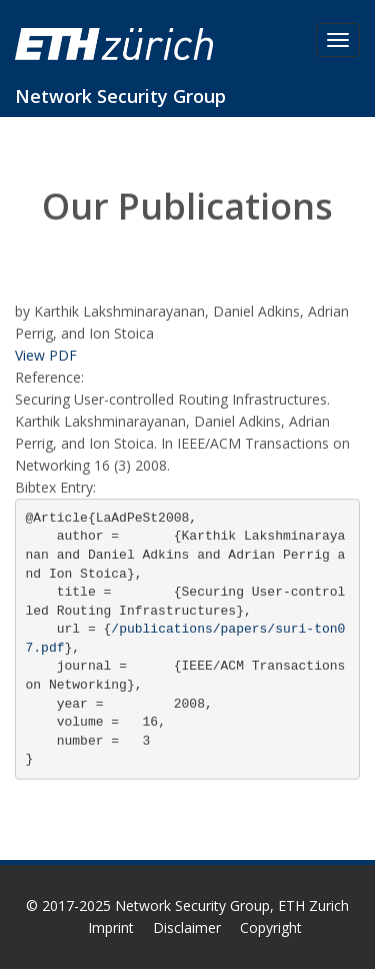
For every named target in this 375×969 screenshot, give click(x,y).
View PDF (46, 355)
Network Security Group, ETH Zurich (232, 905)
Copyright (271, 927)
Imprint (111, 927)
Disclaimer (187, 927)
